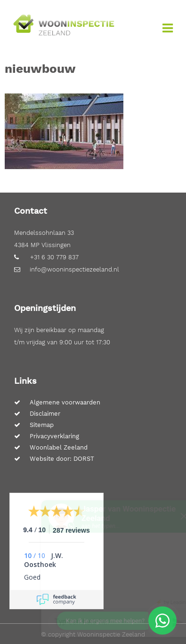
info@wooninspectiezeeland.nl (67, 269)
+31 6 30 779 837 (46, 257)
